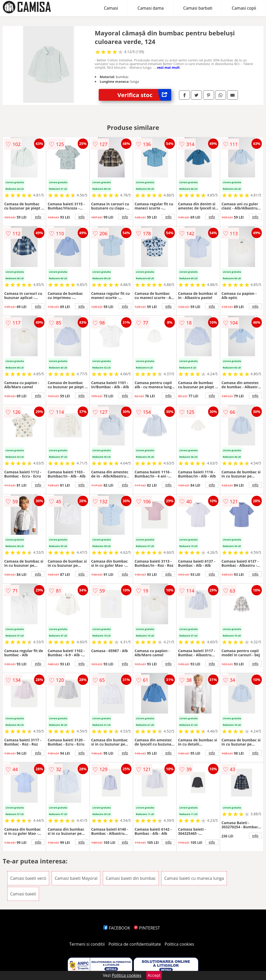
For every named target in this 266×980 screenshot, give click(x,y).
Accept (154, 975)
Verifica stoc (144, 95)
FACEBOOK (117, 928)
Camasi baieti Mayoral (76, 878)
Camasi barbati (198, 8)
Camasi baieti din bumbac (131, 878)
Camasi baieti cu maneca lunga (194, 878)
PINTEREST (147, 928)
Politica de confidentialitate (135, 944)
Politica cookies (179, 944)
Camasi (111, 8)
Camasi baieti (23, 894)
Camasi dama (151, 8)
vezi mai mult (168, 67)
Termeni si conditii (87, 944)
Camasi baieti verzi (28, 878)
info (38, 217)
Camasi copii (244, 8)
